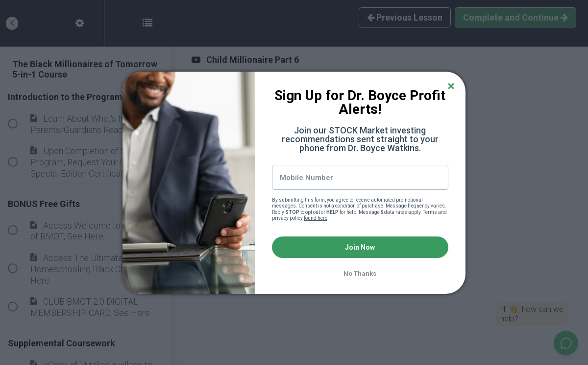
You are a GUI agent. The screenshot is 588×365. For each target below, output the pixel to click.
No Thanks (360, 274)
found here (316, 218)
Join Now (360, 247)
